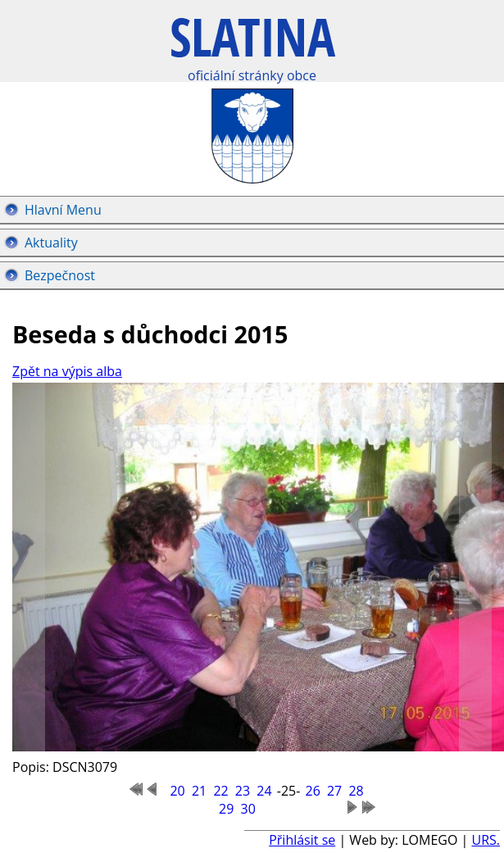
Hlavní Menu (63, 210)
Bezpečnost (60, 275)
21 (199, 791)
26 (312, 791)
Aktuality (51, 243)
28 (356, 791)
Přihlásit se (302, 840)
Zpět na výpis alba (67, 371)
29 (226, 809)
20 (177, 791)
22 (220, 791)
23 (243, 791)
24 (264, 791)
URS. (486, 840)
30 (248, 809)
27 (334, 791)
